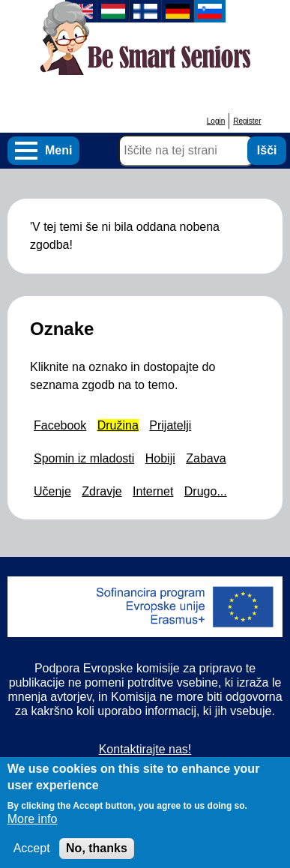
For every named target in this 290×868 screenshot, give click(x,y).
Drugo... (206, 491)
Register (247, 121)
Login (216, 121)
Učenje (52, 491)
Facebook (60, 425)
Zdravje (102, 491)
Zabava (206, 458)
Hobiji (160, 458)
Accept (32, 856)
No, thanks (97, 856)
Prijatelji (170, 425)
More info (33, 826)
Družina (118, 425)
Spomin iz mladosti (84, 458)
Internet (153, 491)
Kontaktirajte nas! (145, 749)
